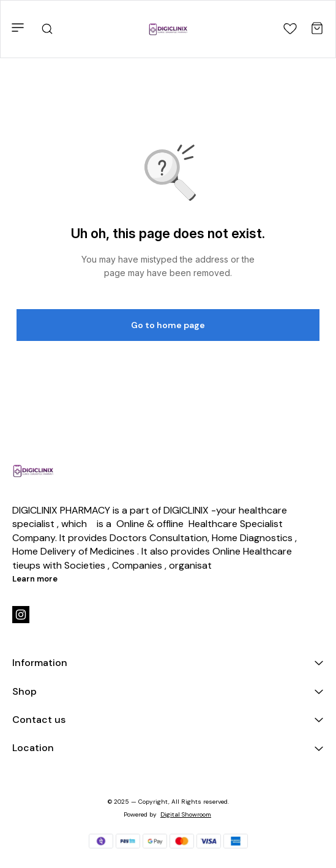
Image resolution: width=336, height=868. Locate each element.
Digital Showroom (186, 814)
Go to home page (168, 325)
